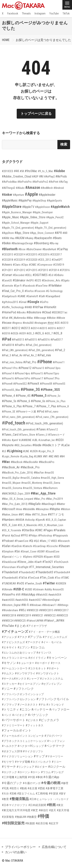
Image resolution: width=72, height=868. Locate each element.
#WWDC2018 (9, 615)
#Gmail (23, 302)
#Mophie (55, 509)
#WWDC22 (50, 615)
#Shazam (64, 546)
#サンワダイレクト (48, 673)
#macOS (49, 473)
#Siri (17, 551)
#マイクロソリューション (17, 756)
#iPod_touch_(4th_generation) (44, 423)
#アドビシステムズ (13, 642)
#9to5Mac (31, 171)
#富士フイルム (26, 794)
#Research (64, 541)
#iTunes (41, 429)
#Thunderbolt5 (10, 578)
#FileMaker (55, 286)
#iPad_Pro (30, 362)
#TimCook (34, 578)
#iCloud (47, 312)
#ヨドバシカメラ (41, 762)
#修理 (65, 783)
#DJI (51, 275)
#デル (42, 705)
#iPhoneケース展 (26, 412)
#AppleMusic (10, 200)
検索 (64, 144)
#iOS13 (26, 328)
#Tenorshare (9, 567)
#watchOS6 (22, 600)
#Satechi (27, 546)
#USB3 (29, 589)
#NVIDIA (20, 520)
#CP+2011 (8, 270)
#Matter (61, 504)
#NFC (22, 515)
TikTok (66, 13)
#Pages (48, 530)
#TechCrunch (61, 562)
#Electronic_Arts (51, 280)
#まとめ (20, 626)
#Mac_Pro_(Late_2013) (15, 504)
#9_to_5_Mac (46, 171)
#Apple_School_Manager (16, 223)
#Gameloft (32, 296)
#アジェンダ (9, 637)
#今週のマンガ (32, 783)
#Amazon (33, 187)
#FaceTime (42, 286)
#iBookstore (34, 312)
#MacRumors (50, 488)
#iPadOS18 (8, 345)
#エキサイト (9, 647)
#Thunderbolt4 (62, 572)
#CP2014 (54, 270)
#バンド (7, 715)
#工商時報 (42, 794)
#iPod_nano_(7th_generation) (52, 417)
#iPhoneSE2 (20, 384)
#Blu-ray (54, 243)
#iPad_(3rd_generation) (39, 345)
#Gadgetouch (9, 296)
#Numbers (8, 520)
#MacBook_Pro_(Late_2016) (17, 473)
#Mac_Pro (40, 499)
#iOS (57, 323)
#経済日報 (42, 823)
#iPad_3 (6, 355)
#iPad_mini (44, 355)
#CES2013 (8, 254)
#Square (48, 557)
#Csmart (7, 275)
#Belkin (6, 243)
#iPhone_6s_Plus (56, 401)
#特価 (43, 816)
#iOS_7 (49, 333)
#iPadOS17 (57, 340)
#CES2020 (32, 260)
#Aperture (19, 195)
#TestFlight (22, 567)
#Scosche (52, 546)
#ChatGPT (57, 260)
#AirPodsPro (25, 182)
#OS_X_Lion (9, 525)
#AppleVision (43, 207)
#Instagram (41, 323)
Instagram (40, 13)
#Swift (38, 562)
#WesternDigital (51, 600)
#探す (63, 794)
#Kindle (37, 445)
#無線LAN (21, 817)
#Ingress (17, 323)
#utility (48, 589)
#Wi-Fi (25, 605)
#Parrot (6, 536)
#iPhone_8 (63, 406)
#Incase (7, 323)
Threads (26, 13)
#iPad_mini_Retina (12, 362)
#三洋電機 (8, 777)
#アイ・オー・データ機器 (44, 632)
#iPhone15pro (51, 373)
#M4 (62, 456)
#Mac (6, 462)
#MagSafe (34, 504)
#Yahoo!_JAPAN (54, 621)
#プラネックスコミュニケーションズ (24, 741)
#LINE (26, 451)
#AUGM (20, 238)
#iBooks (21, 312)
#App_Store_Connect (42, 233)
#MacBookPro (47, 462)
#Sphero (28, 557)
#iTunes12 (52, 429)
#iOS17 (61, 328)
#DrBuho (59, 275)
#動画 (23, 788)
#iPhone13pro (53, 368)
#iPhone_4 (8, 396)
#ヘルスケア (9, 746)
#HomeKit (50, 307)
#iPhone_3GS (50, 390)
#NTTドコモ (56, 514)
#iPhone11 (59, 362)
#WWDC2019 (24, 615)
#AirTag (63, 182)
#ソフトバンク (24, 689)
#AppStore (8, 233)
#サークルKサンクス (14, 679)
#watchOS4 (55, 595)
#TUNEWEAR (9, 583)
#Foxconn (40, 291)
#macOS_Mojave (11, 483)
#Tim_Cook (47, 578)
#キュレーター (26, 663)
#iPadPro (20, 345)
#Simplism (8, 552)
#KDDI (60, 440)
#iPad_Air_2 (30, 355)
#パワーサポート (14, 720)
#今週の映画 (51, 783)
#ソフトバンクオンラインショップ (23, 694)
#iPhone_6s (38, 401)
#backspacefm (43, 238)
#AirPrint (54, 182)
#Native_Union (10, 515)
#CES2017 (56, 254)
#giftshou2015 (10, 302)
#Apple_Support (39, 223)
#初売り (14, 788)
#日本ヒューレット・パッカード (49, 799)
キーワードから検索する (21, 133)
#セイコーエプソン (29, 684)
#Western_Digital (11, 605)
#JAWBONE (25, 440)
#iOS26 (14, 333)
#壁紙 (41, 788)
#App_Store (22, 233)
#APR (58, 233)
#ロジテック (9, 772)
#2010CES (8, 171)
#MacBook (17, 462)
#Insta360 (28, 323)
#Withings (63, 605)
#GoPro (44, 302)
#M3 (57, 456)
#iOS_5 (30, 333)
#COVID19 (59, 265)
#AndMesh (47, 188)
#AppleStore (12, 207)
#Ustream (38, 589)
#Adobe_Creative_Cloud (17, 176)
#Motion (65, 509)
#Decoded (19, 275)
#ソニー (7, 689)
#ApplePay (25, 200)
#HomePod (9, 312)
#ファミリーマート (13, 725)
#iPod (41, 411)
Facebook (13, 13)
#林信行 (44, 810)
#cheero (7, 265)
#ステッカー (9, 684)
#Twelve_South (34, 583)
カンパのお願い (16, 852)
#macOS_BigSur (11, 478)
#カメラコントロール (15, 658)
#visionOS (58, 589)
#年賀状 (54, 794)
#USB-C (19, 589)
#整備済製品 (19, 799)
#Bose (22, 249)
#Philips (33, 536)
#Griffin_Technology (13, 307)
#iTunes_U (42, 435)
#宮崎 (13, 794)
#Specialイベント (12, 557)
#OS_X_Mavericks (28, 525)
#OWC (39, 530)
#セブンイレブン (52, 684)
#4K (17, 171)
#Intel (51, 323)
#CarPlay (62, 249)
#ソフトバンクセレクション (19, 699)
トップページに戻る (36, 113)
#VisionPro (9, 595)
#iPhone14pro (22, 373)
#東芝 (35, 810)
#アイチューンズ (15, 632)
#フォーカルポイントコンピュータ (23, 736)
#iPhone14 (8, 373)
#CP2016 (65, 270)
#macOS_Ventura (32, 488)
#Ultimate (7, 589)
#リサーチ (9, 767)
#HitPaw (38, 307)
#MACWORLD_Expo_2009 (16, 494)
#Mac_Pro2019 (54, 499)
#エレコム (38, 647)
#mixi (19, 509)
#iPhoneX (33, 384)
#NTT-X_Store (40, 515)
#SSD (57, 557)
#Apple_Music (11, 217)
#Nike (28, 515)
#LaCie (65, 445)
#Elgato (65, 280)
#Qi (31, 541)
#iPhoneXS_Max (11, 390)
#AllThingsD (9, 188)
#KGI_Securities (23, 445)
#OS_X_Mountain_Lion (51, 525)
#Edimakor (19, 280)
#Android (59, 188)
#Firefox (29, 291)
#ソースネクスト (28, 705)
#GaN (42, 296)
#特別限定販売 (13, 823)
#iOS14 (35, 328)
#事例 (39, 777)
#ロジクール (57, 767)
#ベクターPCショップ (31, 746)
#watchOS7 (35, 600)
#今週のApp (51, 777)
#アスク (22, 637)
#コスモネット (37, 668)
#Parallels (60, 530)
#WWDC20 (33, 610)
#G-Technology (54, 291)
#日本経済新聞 (37, 805)
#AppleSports (54, 201)
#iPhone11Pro (10, 368)
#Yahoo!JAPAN (35, 621)
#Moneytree (42, 509)
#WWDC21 (38, 615)
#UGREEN (61, 583)
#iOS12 (16, 328)
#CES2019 (20, 260)
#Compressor (45, 265)
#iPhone (45, 362)
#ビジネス (32, 720)
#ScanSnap (39, 546)
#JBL (35, 440)
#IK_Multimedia (17, 318)
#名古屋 (32, 788)
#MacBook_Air (11, 467)
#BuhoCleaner (34, 249)
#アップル (35, 637)
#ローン (36, 772)
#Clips (25, 265)
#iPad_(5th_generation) (41, 350)
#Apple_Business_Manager (17, 212)
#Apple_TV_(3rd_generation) (50, 228)
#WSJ (22, 610)
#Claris (17, 265)
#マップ (39, 756)
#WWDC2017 (61, 610)
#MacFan (39, 473)
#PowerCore (22, 541)
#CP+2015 (32, 270)
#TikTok (23, 578)
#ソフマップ (9, 705)
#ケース (56, 663)
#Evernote (7, 286)
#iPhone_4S (23, 396)
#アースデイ (33, 642)
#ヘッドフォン (56, 741)
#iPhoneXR (46, 384)
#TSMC (65, 578)
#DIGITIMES (40, 275)
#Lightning (15, 451)
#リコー (57, 762)
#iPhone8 (7, 384)
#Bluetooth (10, 249)
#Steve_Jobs (25, 562)
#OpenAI (40, 520)
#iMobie (51, 318)
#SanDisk (17, 546)
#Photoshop (45, 536)
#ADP (35, 177)
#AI (41, 176)
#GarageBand (53, 296)
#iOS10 (64, 323)
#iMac (30, 318)
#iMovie (61, 318)
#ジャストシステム (52, 679)
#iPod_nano (52, 412)
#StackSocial (9, 562)
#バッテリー (40, 709)
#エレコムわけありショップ (19, 653)
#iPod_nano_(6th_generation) (18, 417)
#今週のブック (12, 783)
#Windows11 (49, 605)
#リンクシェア (26, 767)
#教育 (5, 799)
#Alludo (20, 188)
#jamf (15, 440)
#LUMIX (38, 456)
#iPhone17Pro (52, 378)
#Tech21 (48, 562)
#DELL (29, 275)
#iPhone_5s (9, 401)
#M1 (45, 456)
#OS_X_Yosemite (12, 530)
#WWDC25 (20, 621)
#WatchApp (28, 595)
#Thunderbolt (10, 572)
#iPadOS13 (18, 340)
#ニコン (25, 709)
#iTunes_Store (27, 435)
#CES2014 (20, 254)
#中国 (31, 777)
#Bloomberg (41, 243)
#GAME (22, 296)
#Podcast (8, 541)
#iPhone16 (8, 378)
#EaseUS (7, 280)
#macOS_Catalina (30, 478)
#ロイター (41, 767)
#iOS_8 (58, 333)
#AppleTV (28, 207)
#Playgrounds (60, 536)
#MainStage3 (49, 504)
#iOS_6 (40, 333)
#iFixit (5, 318)
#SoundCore (52, 552)
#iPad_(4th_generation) (15, 350)
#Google (33, 302)
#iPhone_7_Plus (46, 406)
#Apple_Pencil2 (55, 217)
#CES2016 (44, 254)
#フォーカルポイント (17, 730)
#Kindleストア (51, 445)
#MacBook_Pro (30, 467)
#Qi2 (36, 541)
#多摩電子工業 (55, 788)
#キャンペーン (57, 658)
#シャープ (33, 679)
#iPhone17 (37, 378)
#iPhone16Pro (22, 378)
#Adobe (59, 171)
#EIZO (38, 280)
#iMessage (40, 318)
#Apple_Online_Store (33, 217)
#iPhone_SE (9, 412)
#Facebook (29, 286)
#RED (54, 541)
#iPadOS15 (31, 340)
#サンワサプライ (25, 673)
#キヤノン (9, 663)
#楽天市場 (63, 810)
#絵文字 (54, 823)
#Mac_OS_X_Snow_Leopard (18, 499)
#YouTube (8, 626)
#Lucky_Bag (27, 456)
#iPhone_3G (30, 389)
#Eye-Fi (18, 286)
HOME (6, 40)
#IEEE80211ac (60, 312)
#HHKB (28, 307)
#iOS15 (43, 328)
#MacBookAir (31, 462)
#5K (22, 171)
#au (12, 238)
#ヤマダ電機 (22, 762)
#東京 (60, 805)
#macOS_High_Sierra (52, 478)
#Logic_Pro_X (46, 451)
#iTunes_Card (10, 435)
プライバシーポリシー (20, 847)
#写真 (5, 788)
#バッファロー (59, 709)
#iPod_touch (14, 423)
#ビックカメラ (49, 720)
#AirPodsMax (9, 182)
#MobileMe (29, 509)
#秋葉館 (30, 823)
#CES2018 (8, 260)
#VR (18, 595)
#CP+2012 (20, 270)
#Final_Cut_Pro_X (13, 291)
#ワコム (46, 772)
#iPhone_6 (24, 401)
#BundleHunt (49, 249)
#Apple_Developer (43, 212)
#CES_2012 (45, 260)
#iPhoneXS (59, 384)
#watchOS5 (8, 600)
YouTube (54, 13)
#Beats (57, 238)
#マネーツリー (54, 756)
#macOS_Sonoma (12, 488)
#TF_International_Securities (47, 567)
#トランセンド (55, 705)
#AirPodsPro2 (40, 182)
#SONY (41, 552)
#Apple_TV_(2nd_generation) (18, 228)
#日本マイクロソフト (15, 805)
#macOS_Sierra (52, 483)
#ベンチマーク (55, 746)
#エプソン (24, 647)
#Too (58, 578)
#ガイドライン (37, 658)
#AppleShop (39, 201)
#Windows (36, 605)
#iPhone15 (37, 373)
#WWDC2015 (46, 610)
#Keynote (8, 445)
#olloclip (30, 520)
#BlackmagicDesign (22, 243)
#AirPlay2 (49, 177)
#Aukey (29, 238)
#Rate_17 (45, 541)
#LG (4, 451)
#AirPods (61, 176)
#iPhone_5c (54, 396)
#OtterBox (28, 530)
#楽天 (53, 810)
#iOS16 (52, 328)
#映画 (51, 805)
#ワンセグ (58, 772)
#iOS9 (22, 333)
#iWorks (6, 440)
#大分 (5, 794)
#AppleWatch (60, 207)
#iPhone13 (38, 368)
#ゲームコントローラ (15, 668)
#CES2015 (32, 254)
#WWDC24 (8, 621)
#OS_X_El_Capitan (56, 520)
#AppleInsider (47, 195)
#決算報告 (8, 817)
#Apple (31, 194)
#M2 (51, 456)
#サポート (53, 668)
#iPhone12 (25, 368)
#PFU (24, 535)
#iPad (7, 339)
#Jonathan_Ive (47, 440)
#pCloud (16, 536)
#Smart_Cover (29, 552)
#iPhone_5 (39, 395)
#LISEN (34, 451)
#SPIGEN (38, 557)
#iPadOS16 (44, 340)
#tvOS (20, 583)
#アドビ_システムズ (55, 637)
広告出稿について (54, 847)
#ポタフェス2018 (12, 751)
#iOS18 (6, 333)
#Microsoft (9, 509)
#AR (65, 233)
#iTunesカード (57, 435)
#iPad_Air (17, 355)
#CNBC (33, 265)
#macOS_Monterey (32, 483)
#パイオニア (20, 715)
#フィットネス (35, 725)
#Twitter (49, 583)
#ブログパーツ (53, 736)
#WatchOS (42, 595)
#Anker (7, 195)
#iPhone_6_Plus (12, 406)
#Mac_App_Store (43, 493)
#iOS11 (6, 328)
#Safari (6, 546)
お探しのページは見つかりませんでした (43, 40)
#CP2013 (43, 270)
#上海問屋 (21, 777)
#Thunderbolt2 (27, 572)
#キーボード (43, 663)
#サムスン (8, 673)
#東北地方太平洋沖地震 (16, 810)
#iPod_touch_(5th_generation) (19, 429)
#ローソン (24, 772)
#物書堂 (32, 817)
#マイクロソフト (33, 751)
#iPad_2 (60, 350)
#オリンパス (44, 653)
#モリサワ (8, 762)
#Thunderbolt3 (44, 572)
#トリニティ (10, 709)
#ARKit (6, 238)
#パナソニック (38, 715)
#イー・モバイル (52, 642)
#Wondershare (10, 610)
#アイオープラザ (37, 626)
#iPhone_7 (29, 406)
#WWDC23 (62, 615)
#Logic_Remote (11, 456)
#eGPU (30, 280)
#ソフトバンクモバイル (53, 699)
